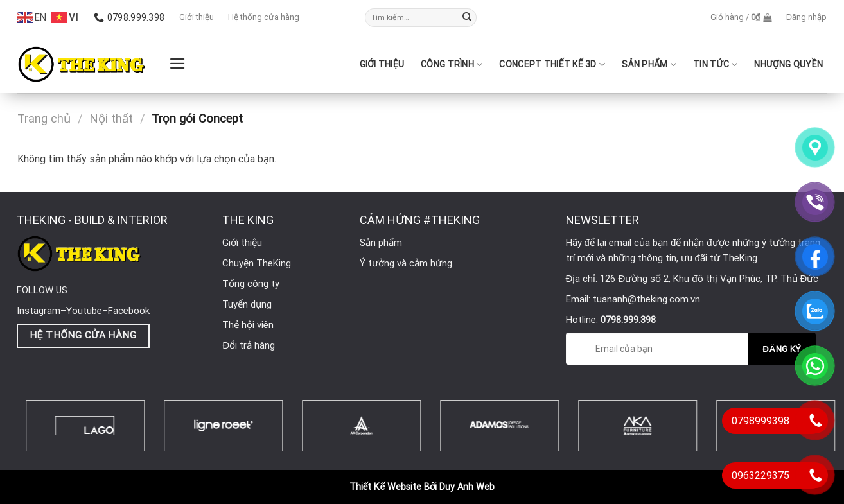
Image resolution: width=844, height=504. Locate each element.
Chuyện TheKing (257, 263)
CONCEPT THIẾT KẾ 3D (552, 65)
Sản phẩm (381, 243)
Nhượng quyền (788, 64)
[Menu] (178, 64)
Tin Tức (715, 65)
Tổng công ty (251, 284)
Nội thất (111, 118)
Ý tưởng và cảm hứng (406, 263)
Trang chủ (44, 118)
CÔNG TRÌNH (452, 65)
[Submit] (467, 18)
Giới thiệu (197, 17)
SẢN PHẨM (649, 65)
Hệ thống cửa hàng (264, 17)
